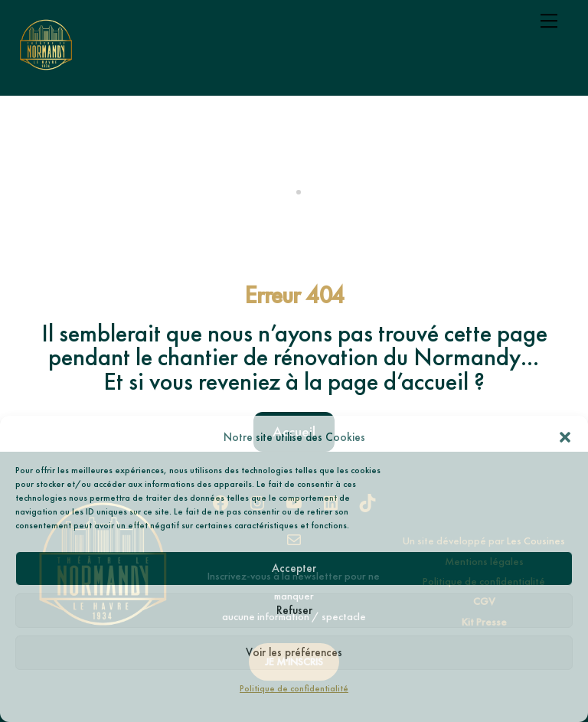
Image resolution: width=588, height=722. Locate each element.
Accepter (294, 568)
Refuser (294, 610)
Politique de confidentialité (294, 688)
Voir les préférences (294, 652)
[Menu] (549, 21)
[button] (565, 437)
